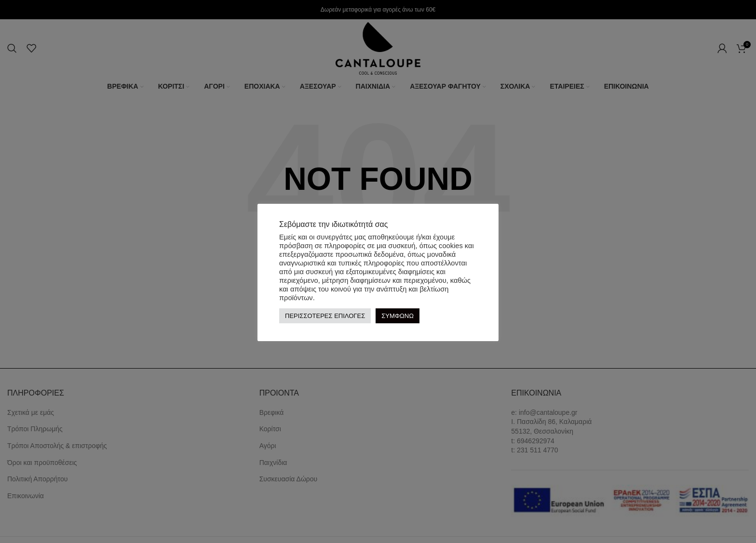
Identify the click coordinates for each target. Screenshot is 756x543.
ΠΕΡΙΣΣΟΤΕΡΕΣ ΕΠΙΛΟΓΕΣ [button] (325, 316)
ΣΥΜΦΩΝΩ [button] (398, 316)
